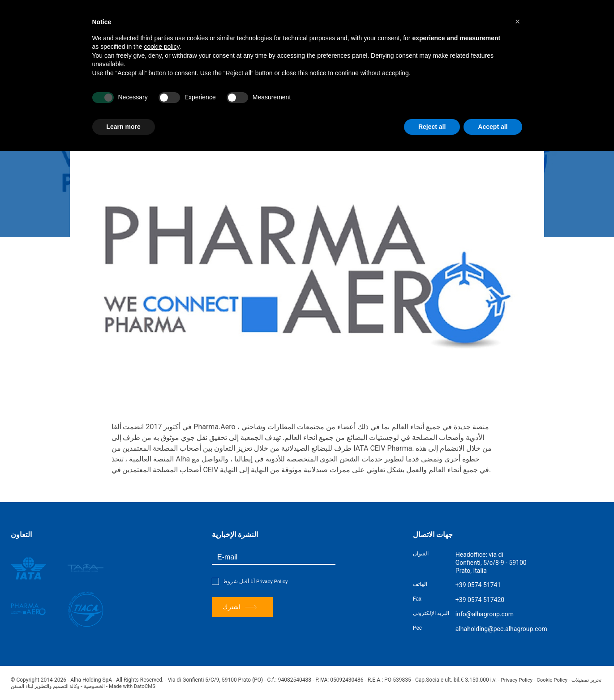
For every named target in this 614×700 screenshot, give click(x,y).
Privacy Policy (273, 581)
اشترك (240, 607)
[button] (518, 21)
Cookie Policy (554, 680)
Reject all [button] (432, 127)
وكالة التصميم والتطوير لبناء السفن (50, 686)
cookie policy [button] (161, 47)
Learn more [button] (124, 127)
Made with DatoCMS (165, 686)
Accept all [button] (493, 127)
